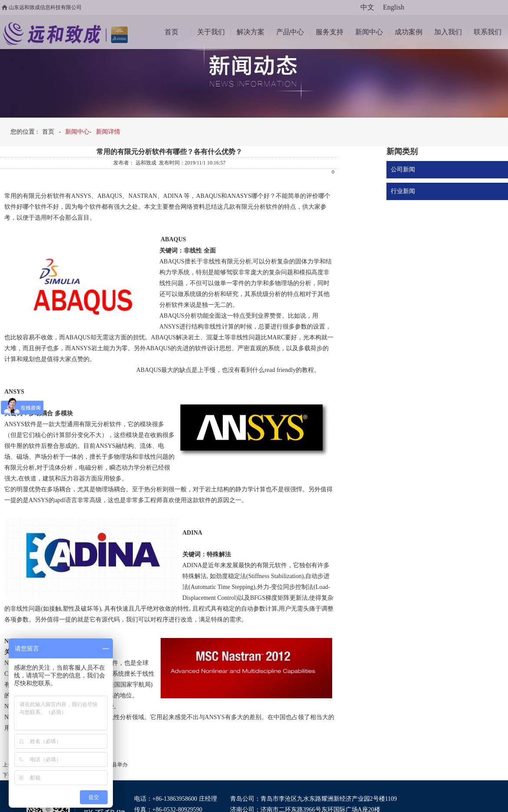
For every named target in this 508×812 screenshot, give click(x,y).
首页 (172, 32)
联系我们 (488, 32)
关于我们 (211, 32)
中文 (367, 7)
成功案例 (409, 32)
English (394, 7)
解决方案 (251, 32)
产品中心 (290, 32)
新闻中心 (369, 32)
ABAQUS (110, 196)
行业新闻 (403, 191)
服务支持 (330, 32)
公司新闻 (403, 169)
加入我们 (448, 32)
